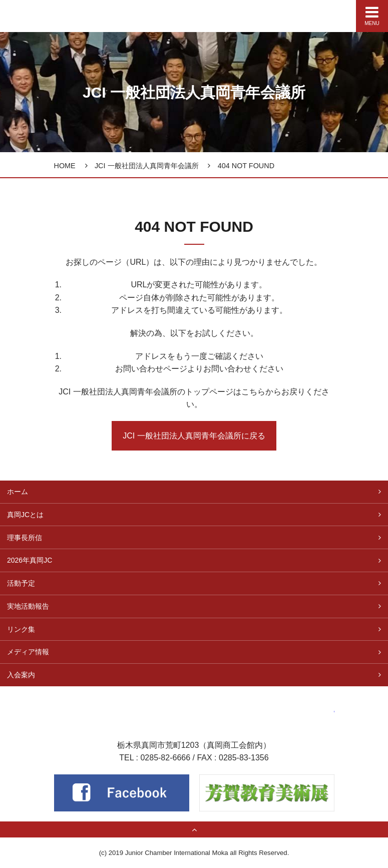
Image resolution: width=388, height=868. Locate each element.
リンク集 (21, 629)
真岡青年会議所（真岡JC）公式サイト (36, 13)
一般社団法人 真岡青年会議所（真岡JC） (194, 705)
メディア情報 (28, 652)
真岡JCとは (25, 515)
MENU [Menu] (372, 15)
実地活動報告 (28, 606)
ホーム (18, 492)
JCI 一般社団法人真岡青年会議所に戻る (194, 436)
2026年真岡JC (30, 560)
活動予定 (21, 583)
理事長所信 (25, 538)
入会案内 (21, 675)
